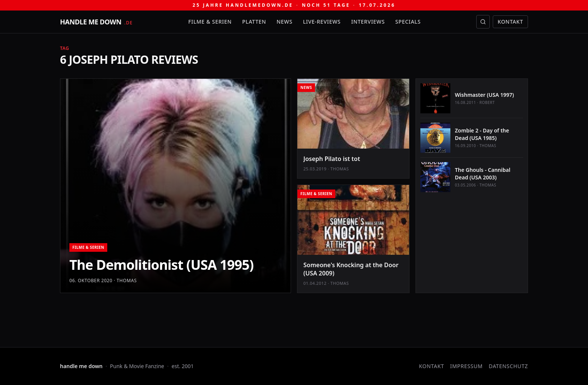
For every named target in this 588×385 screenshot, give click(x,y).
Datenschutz (508, 366)
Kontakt (510, 22)
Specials (408, 22)
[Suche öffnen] (483, 22)
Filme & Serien (210, 22)
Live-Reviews (322, 22)
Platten (254, 22)
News (285, 22)
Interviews (368, 22)
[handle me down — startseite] (96, 22)
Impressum (466, 366)
